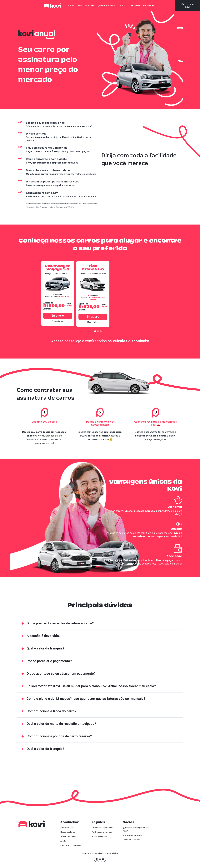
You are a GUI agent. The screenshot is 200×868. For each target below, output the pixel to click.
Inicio (71, 6)
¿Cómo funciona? (107, 6)
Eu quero (93, 316)
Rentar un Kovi (67, 828)
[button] (95, 331)
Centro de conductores (142, 6)
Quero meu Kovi (187, 6)
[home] (55, 6)
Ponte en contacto (131, 840)
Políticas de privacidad (102, 832)
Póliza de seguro (99, 837)
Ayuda (122, 6)
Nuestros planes (86, 6)
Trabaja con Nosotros (133, 835)
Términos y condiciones (102, 828)
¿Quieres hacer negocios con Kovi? (136, 829)
